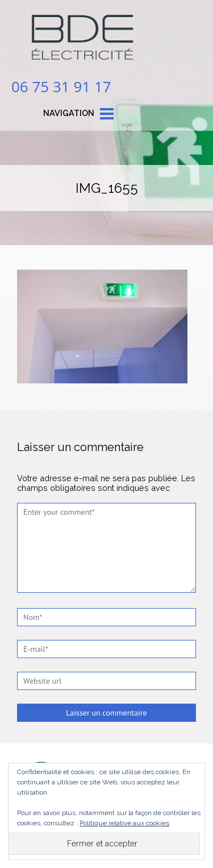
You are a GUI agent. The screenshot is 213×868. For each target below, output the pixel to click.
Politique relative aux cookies (124, 823)
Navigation (69, 113)
